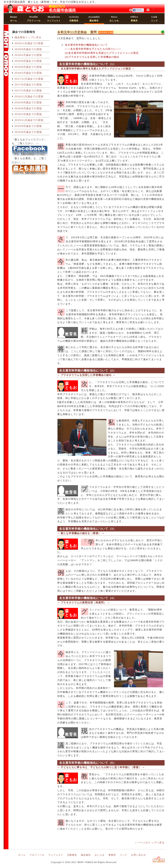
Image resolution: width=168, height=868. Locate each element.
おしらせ (114, 19)
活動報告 (74, 19)
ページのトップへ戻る (151, 843)
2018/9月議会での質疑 (28, 61)
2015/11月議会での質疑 (29, 120)
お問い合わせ (157, 10)
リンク (154, 19)
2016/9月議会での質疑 (28, 102)
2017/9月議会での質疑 (28, 85)
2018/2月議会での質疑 (28, 73)
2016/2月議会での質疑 (28, 114)
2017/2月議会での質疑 (28, 91)
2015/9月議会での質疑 (28, 126)
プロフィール (34, 19)
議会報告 (94, 19)
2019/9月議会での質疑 (28, 49)
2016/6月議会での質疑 (28, 108)
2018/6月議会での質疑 (28, 67)
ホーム (14, 19)
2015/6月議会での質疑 (28, 132)
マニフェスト (54, 19)
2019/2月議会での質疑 (28, 55)
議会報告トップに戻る (28, 37)
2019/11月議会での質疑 (29, 43)
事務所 (134, 19)
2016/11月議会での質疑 (29, 96)
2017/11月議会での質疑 (29, 79)
